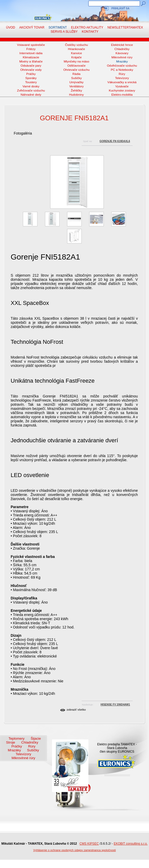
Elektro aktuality (87, 27)
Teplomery (17, 738)
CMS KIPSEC (89, 844)
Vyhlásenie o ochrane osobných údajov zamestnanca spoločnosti (75, 850)
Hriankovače (76, 49)
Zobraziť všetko (76, 710)
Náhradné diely (31, 95)
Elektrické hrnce (122, 45)
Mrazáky (122, 61)
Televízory (122, 78)
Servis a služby (64, 32)
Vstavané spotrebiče (31, 45)
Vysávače (122, 86)
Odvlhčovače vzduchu (122, 66)
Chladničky (122, 49)
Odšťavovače (76, 66)
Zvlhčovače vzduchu (31, 90)
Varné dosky (31, 86)
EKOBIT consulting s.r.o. (131, 844)
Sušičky (77, 78)
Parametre (20, 507)
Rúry (122, 74)
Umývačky (77, 82)
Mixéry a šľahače (31, 61)
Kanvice (76, 53)
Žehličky (76, 90)
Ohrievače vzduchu (76, 70)
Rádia (77, 74)
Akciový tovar (32, 27)
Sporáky (31, 78)
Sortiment (58, 27)
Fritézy (31, 49)
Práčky (31, 74)
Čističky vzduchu (76, 45)
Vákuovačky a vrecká (122, 82)
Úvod (11, 27)
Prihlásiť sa (120, 8)
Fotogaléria (23, 133)
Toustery (31, 82)
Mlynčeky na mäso (76, 61)
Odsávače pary (31, 66)
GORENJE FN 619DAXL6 (115, 141)
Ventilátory (76, 86)
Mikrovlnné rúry (122, 57)
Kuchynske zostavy (122, 90)
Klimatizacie (31, 57)
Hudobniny (77, 95)
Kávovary (122, 53)
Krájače (76, 57)
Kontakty (90, 32)
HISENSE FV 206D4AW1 (115, 705)
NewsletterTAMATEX (125, 27)
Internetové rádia (31, 53)
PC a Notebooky (122, 70)
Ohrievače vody (31, 70)
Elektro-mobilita (122, 95)
